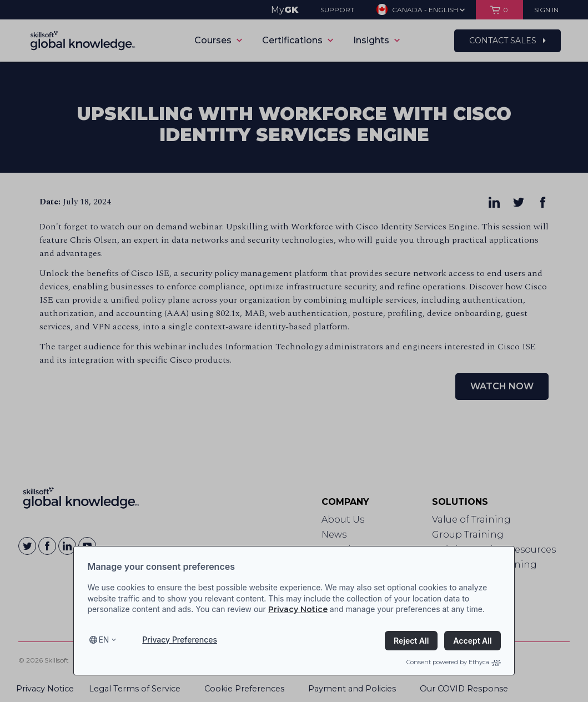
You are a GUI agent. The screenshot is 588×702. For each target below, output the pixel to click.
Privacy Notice (298, 609)
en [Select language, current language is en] (104, 640)
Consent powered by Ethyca (454, 662)
